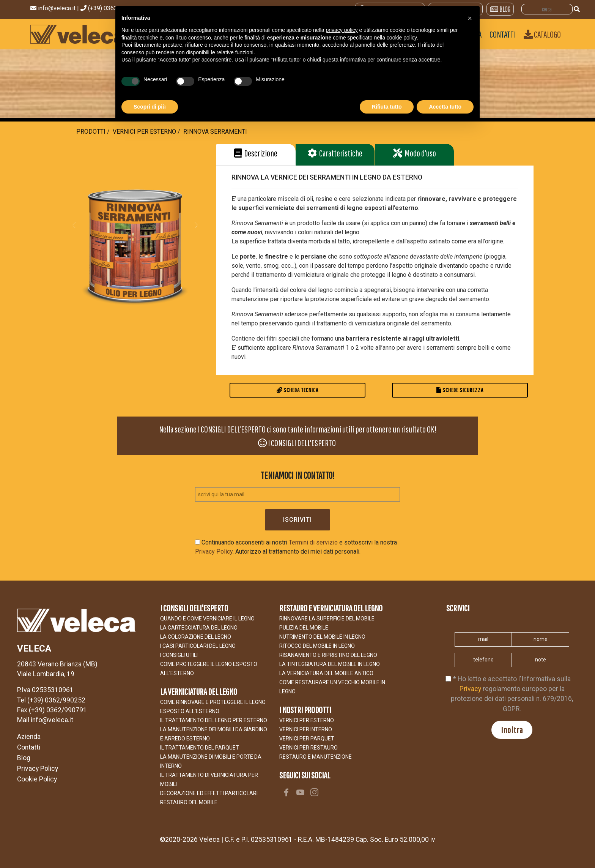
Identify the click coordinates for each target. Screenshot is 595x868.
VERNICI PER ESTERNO (307, 720)
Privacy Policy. (214, 552)
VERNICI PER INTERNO (306, 729)
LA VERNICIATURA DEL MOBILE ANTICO (326, 673)
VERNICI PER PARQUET (307, 739)
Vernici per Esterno (144, 132)
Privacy (470, 689)
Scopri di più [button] (150, 107)
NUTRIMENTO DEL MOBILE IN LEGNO (322, 637)
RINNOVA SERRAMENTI (215, 132)
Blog (24, 758)
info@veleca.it (57, 8)
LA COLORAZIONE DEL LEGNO (196, 637)
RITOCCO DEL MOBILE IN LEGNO (317, 646)
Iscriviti (297, 520)
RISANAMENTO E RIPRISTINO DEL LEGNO (328, 655)
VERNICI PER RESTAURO (309, 748)
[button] (74, 225)
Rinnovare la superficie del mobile (327, 619)
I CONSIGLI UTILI (179, 655)
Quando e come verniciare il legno (207, 619)
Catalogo (542, 34)
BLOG (500, 9)
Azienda (29, 737)
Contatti (29, 747)
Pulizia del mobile (304, 628)
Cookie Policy (37, 779)
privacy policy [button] (342, 30)
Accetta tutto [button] (445, 107)
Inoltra (512, 730)
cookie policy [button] (402, 38)
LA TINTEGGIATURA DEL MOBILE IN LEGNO (330, 664)
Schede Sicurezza (460, 390)
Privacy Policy (38, 769)
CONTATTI (503, 34)
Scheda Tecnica (297, 390)
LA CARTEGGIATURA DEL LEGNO (199, 628)
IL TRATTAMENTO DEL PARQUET (200, 748)
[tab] (256, 155)
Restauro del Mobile (189, 802)
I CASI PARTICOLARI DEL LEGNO (198, 646)
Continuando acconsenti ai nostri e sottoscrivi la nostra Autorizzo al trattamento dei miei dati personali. (296, 547)
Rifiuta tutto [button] (387, 107)
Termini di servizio (313, 542)
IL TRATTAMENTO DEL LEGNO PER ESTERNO (214, 720)
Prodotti (91, 132)
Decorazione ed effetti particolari (209, 793)
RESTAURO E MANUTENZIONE (316, 757)
